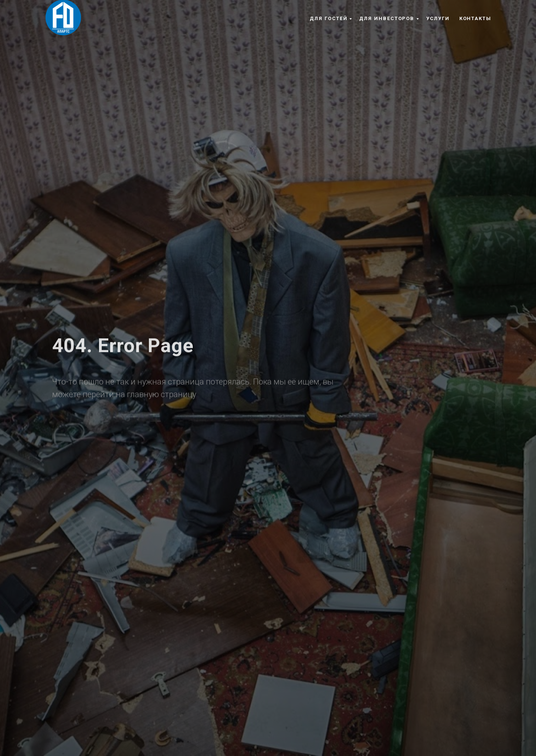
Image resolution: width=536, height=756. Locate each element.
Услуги (438, 18)
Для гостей (328, 18)
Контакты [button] (475, 18)
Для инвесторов (387, 18)
